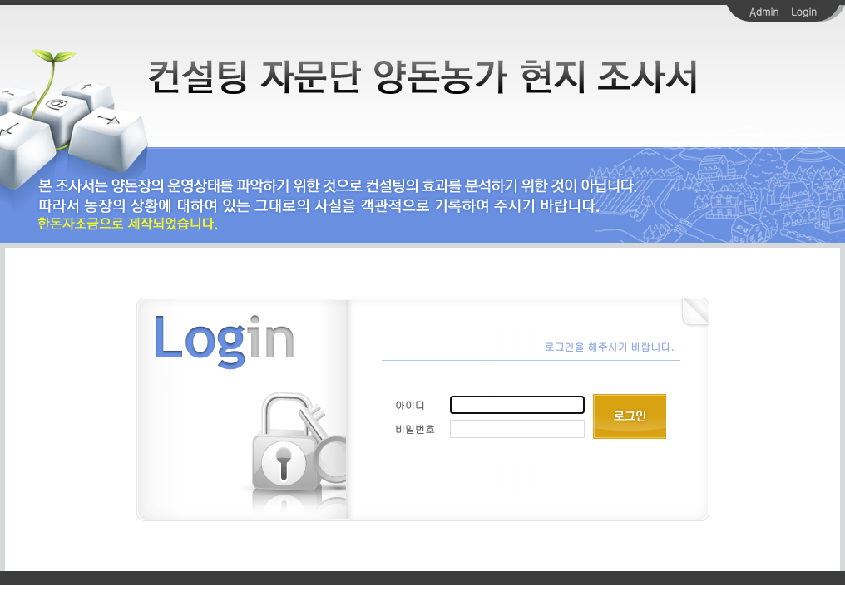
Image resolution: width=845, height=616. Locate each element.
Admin (764, 11)
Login (804, 11)
